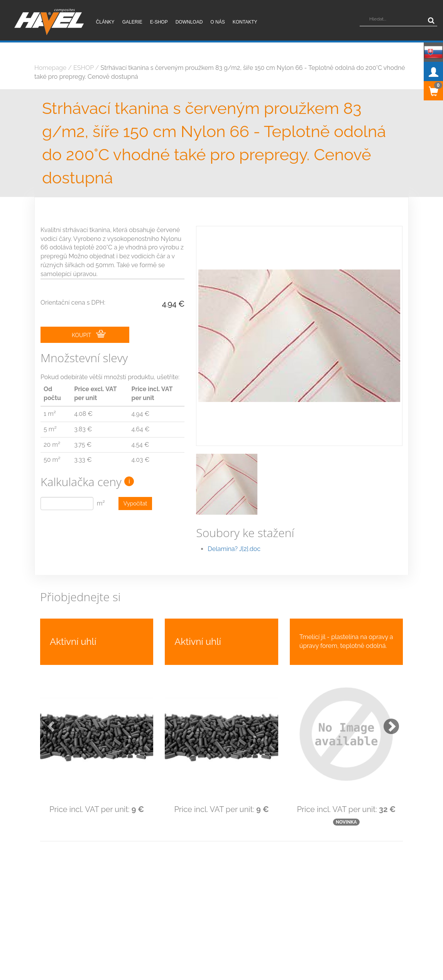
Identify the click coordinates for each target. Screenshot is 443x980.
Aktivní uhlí (73, 642)
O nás (217, 22)
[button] (48, 722)
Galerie (132, 22)
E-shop (159, 22)
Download (189, 22)
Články (105, 22)
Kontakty (245, 22)
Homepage (50, 68)
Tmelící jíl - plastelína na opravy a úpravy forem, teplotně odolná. (346, 641)
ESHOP (84, 68)
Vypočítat (135, 504)
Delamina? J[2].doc (234, 549)
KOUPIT (89, 334)
